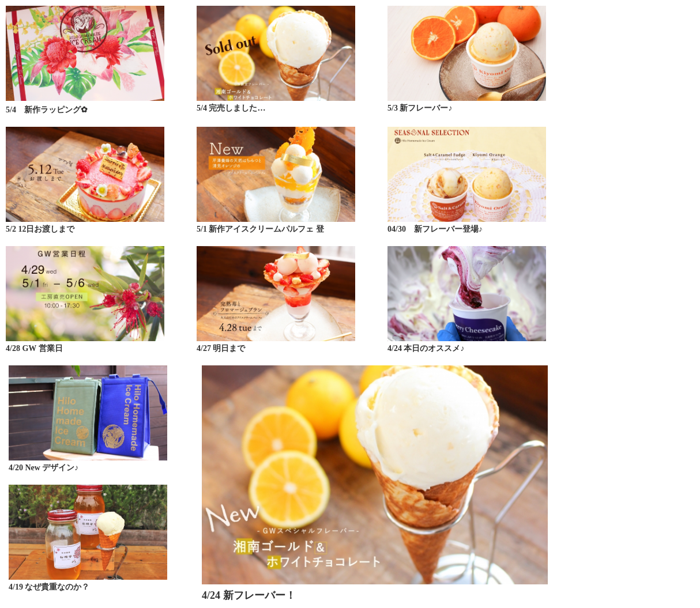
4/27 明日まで (221, 348)
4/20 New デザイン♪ (44, 468)
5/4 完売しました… (231, 108)
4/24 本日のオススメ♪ (426, 348)
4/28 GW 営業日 (34, 348)
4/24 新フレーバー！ (249, 595)
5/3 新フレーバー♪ (420, 108)
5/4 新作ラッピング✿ (47, 110)
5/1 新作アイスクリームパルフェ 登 (260, 229)
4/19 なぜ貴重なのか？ (49, 587)
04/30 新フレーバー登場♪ (435, 229)
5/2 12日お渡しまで (40, 229)
